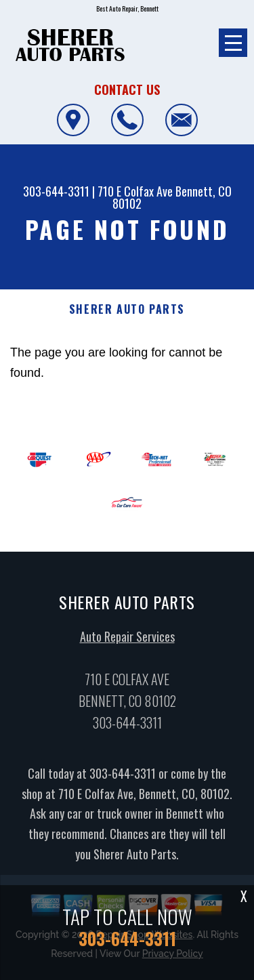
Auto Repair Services (127, 641)
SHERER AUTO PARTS (127, 309)
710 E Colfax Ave (135, 191)
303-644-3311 (56, 191)
